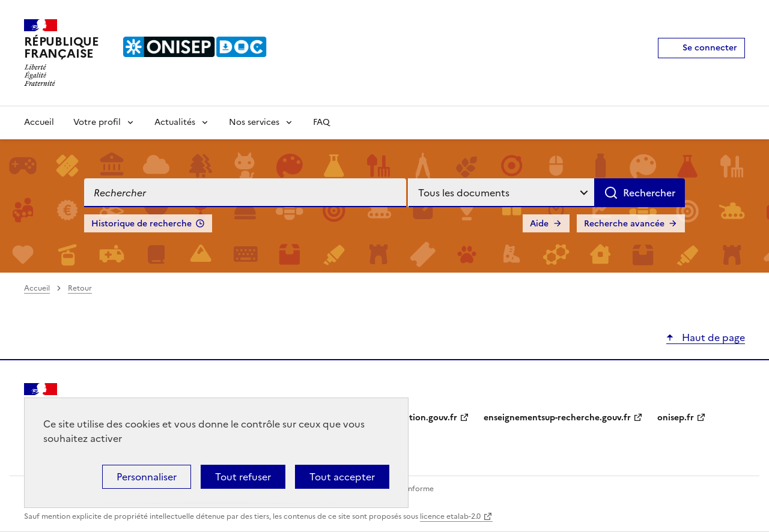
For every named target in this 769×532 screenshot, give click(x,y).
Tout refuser (243, 477)
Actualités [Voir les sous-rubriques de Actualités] (175, 122)
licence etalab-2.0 (450, 516)
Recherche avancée (624, 224)
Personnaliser (147, 477)
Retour (80, 288)
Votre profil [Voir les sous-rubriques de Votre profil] (97, 122)
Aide (539, 224)
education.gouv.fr (421, 418)
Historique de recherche (141, 224)
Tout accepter (342, 477)
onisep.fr (676, 418)
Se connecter (710, 48)
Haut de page (712, 337)
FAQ (321, 122)
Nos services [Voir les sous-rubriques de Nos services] (254, 122)
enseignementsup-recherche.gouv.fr (557, 418)
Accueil (39, 122)
